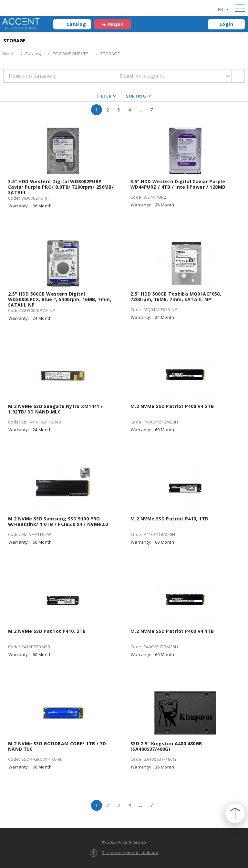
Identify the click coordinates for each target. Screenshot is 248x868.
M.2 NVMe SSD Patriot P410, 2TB (47, 631)
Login (226, 24)
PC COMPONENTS (71, 54)
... (141, 110)
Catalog (76, 24)
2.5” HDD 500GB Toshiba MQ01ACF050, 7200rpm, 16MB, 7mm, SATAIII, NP (176, 297)
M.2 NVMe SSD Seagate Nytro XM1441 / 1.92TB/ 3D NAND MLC (56, 409)
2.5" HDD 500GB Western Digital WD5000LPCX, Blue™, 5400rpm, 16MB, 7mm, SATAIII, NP (60, 299)
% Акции (113, 24)
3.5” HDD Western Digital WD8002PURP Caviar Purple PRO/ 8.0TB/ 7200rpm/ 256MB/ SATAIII (61, 187)
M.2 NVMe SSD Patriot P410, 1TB (169, 519)
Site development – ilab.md (130, 852)
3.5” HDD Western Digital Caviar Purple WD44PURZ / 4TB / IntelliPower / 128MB (178, 184)
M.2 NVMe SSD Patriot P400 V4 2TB (172, 406)
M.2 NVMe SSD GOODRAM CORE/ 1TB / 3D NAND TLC (57, 746)
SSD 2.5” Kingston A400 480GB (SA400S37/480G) (166, 746)
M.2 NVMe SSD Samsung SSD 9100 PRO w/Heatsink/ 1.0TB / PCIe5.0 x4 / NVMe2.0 (58, 521)
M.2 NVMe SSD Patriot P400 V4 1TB (172, 631)
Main (8, 54)
